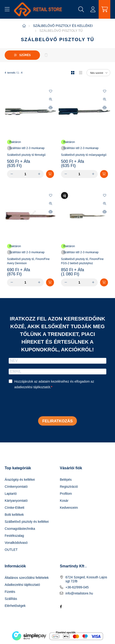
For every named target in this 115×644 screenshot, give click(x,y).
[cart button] (104, 9)
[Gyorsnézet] (50, 100)
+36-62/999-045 (77, 587)
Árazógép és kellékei (20, 480)
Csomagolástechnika (20, 529)
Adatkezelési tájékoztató (22, 585)
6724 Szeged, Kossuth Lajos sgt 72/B (86, 579)
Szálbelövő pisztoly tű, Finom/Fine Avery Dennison (28, 261)
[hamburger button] (7, 9)
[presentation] (44, 403)
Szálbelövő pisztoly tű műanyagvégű (84, 155)
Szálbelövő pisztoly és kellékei (63, 26)
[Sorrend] (98, 73)
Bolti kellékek (14, 515)
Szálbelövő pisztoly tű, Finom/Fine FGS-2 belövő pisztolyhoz (82, 261)
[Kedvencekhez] (50, 91)
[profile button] (93, 9)
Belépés (66, 480)
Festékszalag (14, 536)
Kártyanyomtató (16, 501)
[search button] (81, 9)
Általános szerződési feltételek (27, 578)
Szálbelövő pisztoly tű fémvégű (26, 155)
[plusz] (39, 174)
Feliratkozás (57, 421)
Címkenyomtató (16, 487)
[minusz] (12, 174)
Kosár (64, 501)
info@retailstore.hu (79, 593)
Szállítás (11, 599)
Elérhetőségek (15, 606)
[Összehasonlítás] (50, 108)
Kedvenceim (69, 508)
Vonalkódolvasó (16, 543)
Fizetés (10, 592)
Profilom (66, 494)
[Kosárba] (50, 174)
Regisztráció (69, 487)
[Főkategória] (24, 26)
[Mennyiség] (25, 174)
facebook (61, 607)
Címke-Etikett (14, 508)
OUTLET (11, 550)
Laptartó (11, 494)
